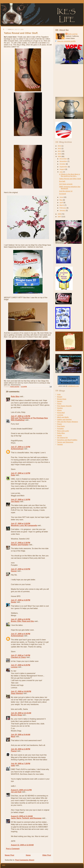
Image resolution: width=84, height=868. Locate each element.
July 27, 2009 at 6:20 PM (21, 619)
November (64, 161)
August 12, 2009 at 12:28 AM (22, 845)
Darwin (60, 401)
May (61, 200)
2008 (60, 214)
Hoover (14, 571)
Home (28, 855)
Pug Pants (61, 426)
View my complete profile (66, 41)
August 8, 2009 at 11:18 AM (22, 816)
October (63, 164)
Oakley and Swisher (64, 420)
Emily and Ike (73, 34)
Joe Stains (15, 502)
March (62, 205)
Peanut (14, 751)
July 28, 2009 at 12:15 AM (21, 713)
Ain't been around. (66, 184)
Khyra (59, 410)
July (61, 172)
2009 (60, 156)
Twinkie (60, 444)
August (62, 169)
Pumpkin (60, 429)
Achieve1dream (17, 449)
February (63, 208)
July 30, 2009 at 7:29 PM (21, 764)
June (62, 197)
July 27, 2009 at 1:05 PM (21, 416)
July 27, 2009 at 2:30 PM (21, 543)
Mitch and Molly (63, 417)
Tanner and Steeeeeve (65, 442)
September (64, 167)
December (64, 159)
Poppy (60, 424)
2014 (60, 146)
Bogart (60, 397)
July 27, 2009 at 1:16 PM (21, 500)
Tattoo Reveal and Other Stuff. (70, 179)
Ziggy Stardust (17, 693)
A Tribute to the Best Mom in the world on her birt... (70, 175)
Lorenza (14, 667)
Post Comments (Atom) (25, 860)
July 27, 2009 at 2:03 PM (21, 524)
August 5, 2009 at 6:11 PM (21, 790)
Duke (13, 475)
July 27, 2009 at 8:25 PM (21, 665)
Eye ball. (62, 181)
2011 (60, 151)
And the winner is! (66, 191)
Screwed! (63, 194)
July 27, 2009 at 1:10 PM (21, 447)
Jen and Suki (16, 792)
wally (13, 766)
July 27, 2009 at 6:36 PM (21, 634)
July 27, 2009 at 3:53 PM (21, 569)
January (63, 211)
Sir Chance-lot (62, 438)
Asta (59, 394)
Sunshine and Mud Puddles (67, 440)
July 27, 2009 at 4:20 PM (21, 600)
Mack (13, 737)
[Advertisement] (69, 81)
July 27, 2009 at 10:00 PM (21, 691)
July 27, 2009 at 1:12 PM (21, 473)
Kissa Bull (61, 413)
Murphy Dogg (16, 715)
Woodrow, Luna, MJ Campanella (24, 525)
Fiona (59, 404)
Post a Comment (13, 849)
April (62, 203)
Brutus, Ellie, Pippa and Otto (22, 621)
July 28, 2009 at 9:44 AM (21, 735)
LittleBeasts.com (73, 386)
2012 (60, 149)
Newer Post (9, 855)
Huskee (60, 408)
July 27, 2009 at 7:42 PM (21, 655)
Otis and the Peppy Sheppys (68, 422)
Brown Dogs (62, 399)
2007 (60, 217)
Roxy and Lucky (63, 431)
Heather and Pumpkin (20, 545)
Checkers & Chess (18, 657)
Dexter (14, 602)
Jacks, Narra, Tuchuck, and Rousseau (26, 818)
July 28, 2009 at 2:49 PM (21, 749)
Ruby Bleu (15, 396)
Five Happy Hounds (64, 406)
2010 (60, 154)
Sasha (59, 435)
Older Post (47, 855)
